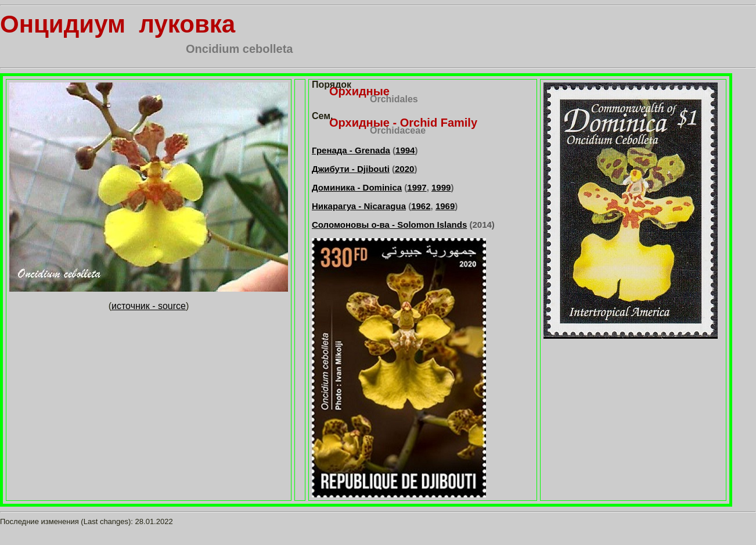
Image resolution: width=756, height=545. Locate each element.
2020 (404, 169)
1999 (441, 187)
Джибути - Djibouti (351, 169)
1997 (417, 187)
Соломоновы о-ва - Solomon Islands (389, 225)
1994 (405, 150)
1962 (421, 206)
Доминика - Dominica (357, 187)
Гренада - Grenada (351, 150)
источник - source (149, 306)
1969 (445, 206)
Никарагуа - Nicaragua (359, 206)
